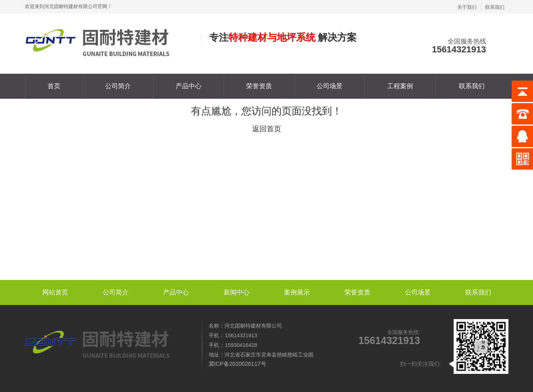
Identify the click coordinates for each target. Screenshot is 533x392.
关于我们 (467, 7)
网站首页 (55, 292)
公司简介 (118, 86)
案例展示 (297, 292)
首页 (54, 86)
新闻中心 (236, 292)
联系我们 (495, 7)
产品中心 (189, 86)
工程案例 (400, 86)
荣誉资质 (259, 86)
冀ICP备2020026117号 (237, 364)
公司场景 (330, 86)
